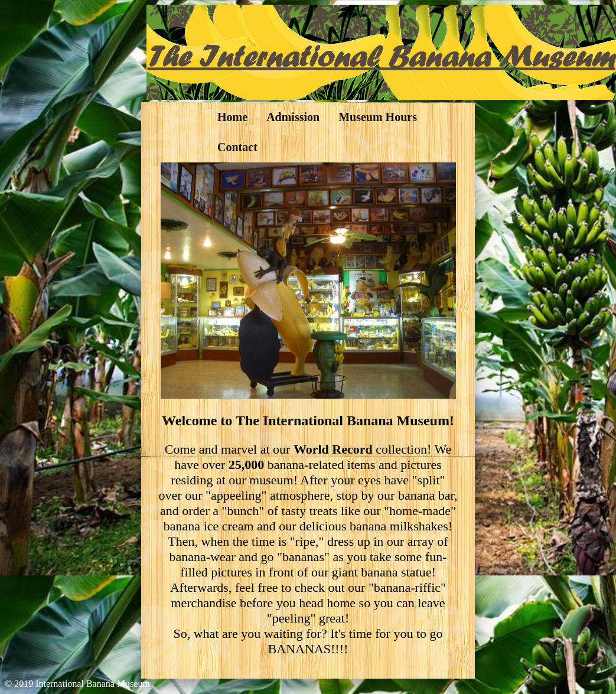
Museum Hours (378, 117)
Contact (237, 147)
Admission (293, 117)
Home (232, 117)
